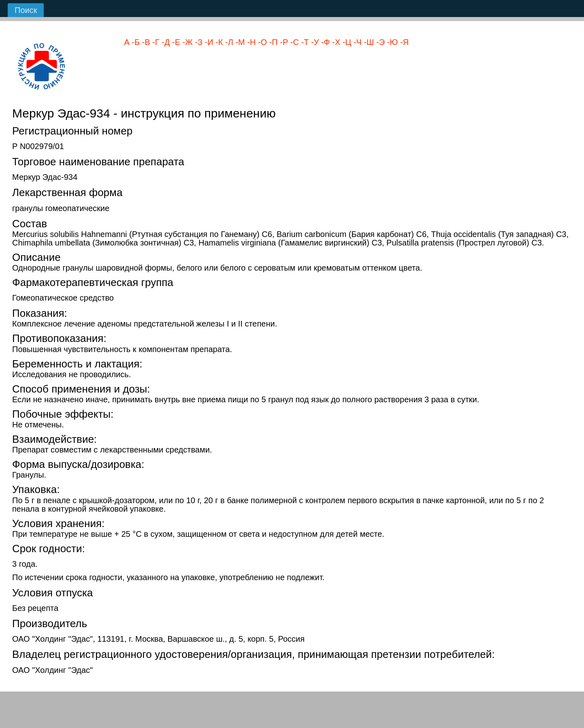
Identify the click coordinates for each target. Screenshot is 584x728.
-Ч (356, 42)
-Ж (186, 42)
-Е (175, 42)
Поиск (26, 10)
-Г (155, 42)
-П (272, 42)
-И (208, 42)
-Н (250, 42)
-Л (228, 42)
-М (239, 42)
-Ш (368, 42)
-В (145, 42)
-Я (403, 42)
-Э (379, 42)
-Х (335, 42)
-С (293, 42)
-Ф (324, 42)
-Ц (346, 42)
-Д (165, 42)
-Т (304, 42)
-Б (135, 42)
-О (261, 42)
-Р (283, 42)
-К (218, 42)
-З (198, 42)
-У (314, 42)
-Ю (391, 42)
